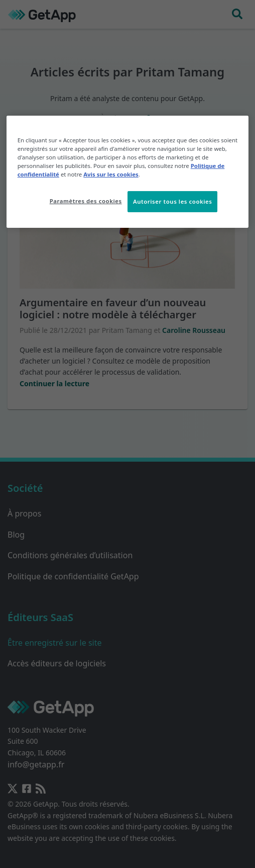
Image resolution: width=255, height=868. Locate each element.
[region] (128, 172)
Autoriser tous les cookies (172, 201)
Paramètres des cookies (86, 201)
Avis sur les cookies (111, 174)
